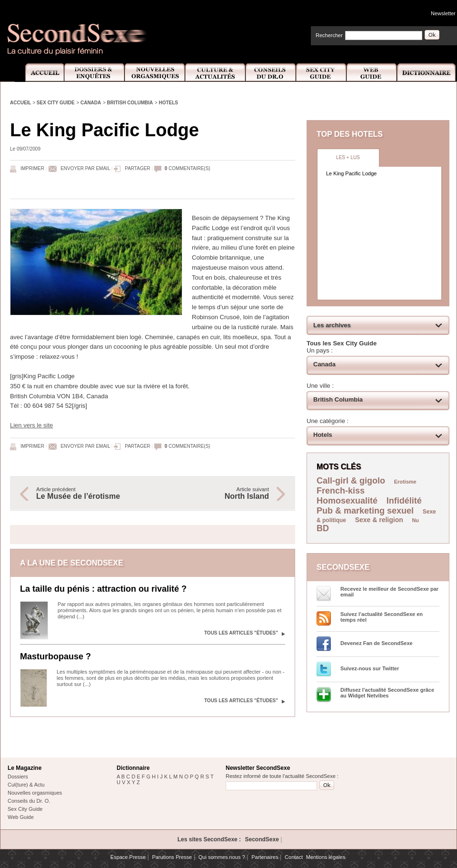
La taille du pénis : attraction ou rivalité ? (103, 589)
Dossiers (18, 777)
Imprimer (32, 168)
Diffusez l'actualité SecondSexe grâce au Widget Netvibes (387, 693)
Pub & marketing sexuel (365, 511)
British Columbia (130, 103)
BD (323, 528)
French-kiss (341, 491)
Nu (415, 520)
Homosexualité (347, 501)
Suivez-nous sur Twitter (370, 668)
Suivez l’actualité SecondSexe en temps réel (382, 617)
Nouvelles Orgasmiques (155, 73)
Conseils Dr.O (271, 73)
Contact (294, 857)
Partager (137, 168)
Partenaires (265, 857)
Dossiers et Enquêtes (94, 73)
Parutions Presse (172, 857)
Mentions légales (326, 857)
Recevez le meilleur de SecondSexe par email (389, 592)
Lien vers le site (31, 425)
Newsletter (443, 13)
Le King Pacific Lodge (351, 173)
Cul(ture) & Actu (26, 785)
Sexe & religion (379, 520)
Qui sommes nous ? (222, 857)
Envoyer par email (85, 168)
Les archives (332, 325)
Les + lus (348, 157)
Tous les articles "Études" (241, 633)
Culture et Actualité (216, 73)
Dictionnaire (427, 73)
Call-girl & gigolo (351, 481)
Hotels (168, 103)
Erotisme (405, 482)
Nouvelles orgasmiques (35, 793)
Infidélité (404, 501)
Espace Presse (128, 857)
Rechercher (329, 35)
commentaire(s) (188, 168)
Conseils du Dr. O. (29, 801)
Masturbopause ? (55, 656)
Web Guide (372, 73)
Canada (91, 103)
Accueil (39, 73)
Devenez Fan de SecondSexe (377, 643)
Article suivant (216, 494)
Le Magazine (25, 768)
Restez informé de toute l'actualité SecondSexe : (282, 776)
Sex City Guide (321, 73)
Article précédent (89, 494)
